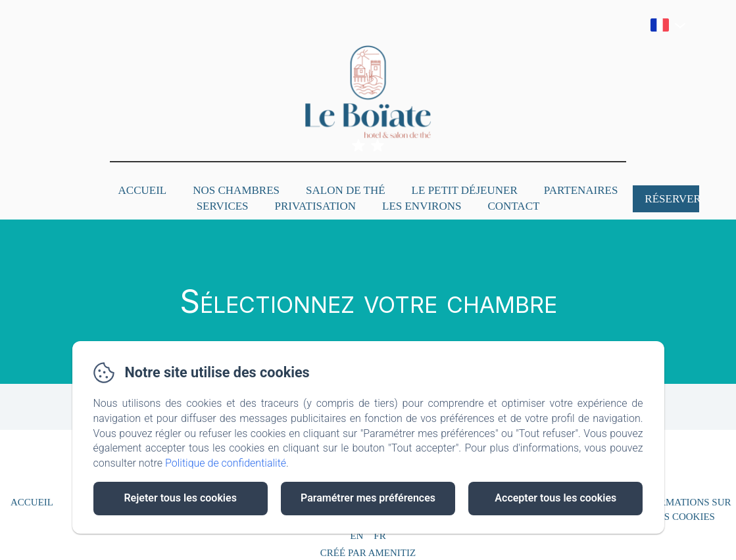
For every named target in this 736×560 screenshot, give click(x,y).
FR (380, 536)
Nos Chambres (236, 190)
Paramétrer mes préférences (368, 498)
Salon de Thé (346, 190)
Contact (513, 206)
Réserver (672, 199)
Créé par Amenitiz (368, 553)
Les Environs (422, 206)
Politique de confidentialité (226, 463)
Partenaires (581, 190)
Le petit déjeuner (465, 190)
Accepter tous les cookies (555, 498)
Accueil (143, 190)
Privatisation (315, 206)
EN (356, 536)
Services (223, 206)
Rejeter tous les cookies (180, 498)
